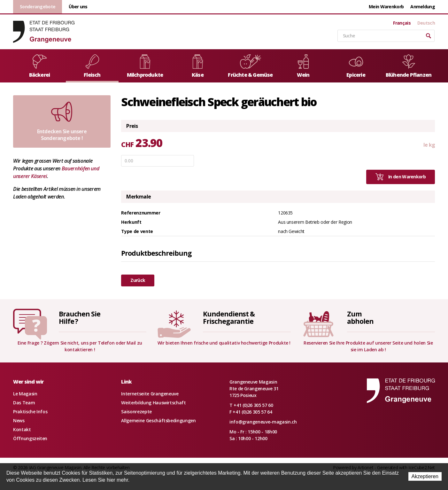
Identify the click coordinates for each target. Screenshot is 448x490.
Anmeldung (423, 7)
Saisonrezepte (136, 412)
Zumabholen (360, 318)
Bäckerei (40, 66)
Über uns (78, 7)
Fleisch (92, 66)
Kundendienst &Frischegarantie (229, 318)
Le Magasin (25, 394)
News (19, 420)
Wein (303, 66)
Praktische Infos (30, 412)
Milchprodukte (145, 66)
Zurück (138, 280)
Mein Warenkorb (386, 7)
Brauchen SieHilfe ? (80, 318)
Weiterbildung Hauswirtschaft (153, 403)
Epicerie (356, 66)
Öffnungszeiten (30, 438)
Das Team (24, 403)
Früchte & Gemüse (250, 66)
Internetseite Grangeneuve (150, 394)
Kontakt (22, 429)
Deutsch (426, 23)
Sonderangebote (38, 7)
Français (402, 23)
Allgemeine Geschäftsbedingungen (158, 420)
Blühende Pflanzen (409, 66)
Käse (198, 66)
